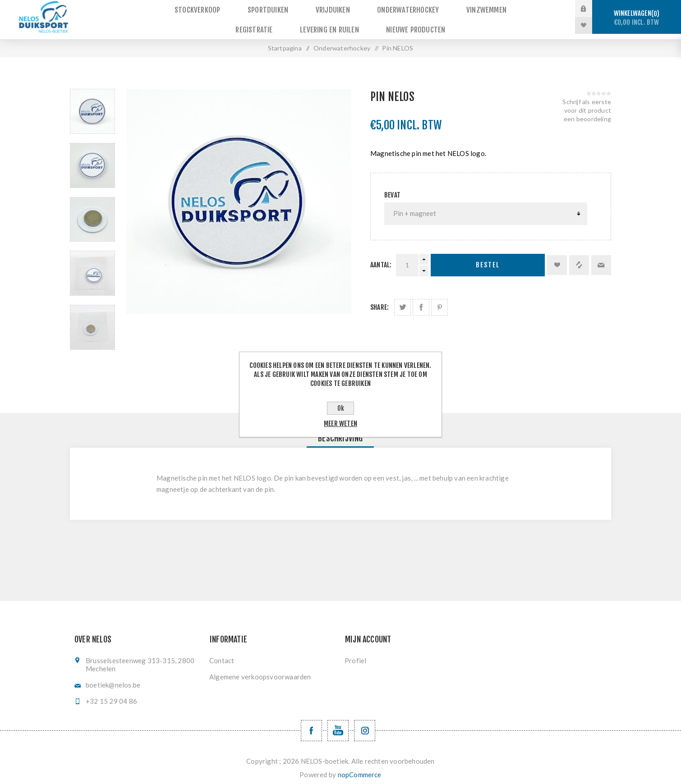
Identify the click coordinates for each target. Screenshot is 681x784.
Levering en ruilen (299, 25)
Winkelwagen (637, 18)
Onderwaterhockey (374, 9)
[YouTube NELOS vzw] (338, 725)
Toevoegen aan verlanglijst (557, 260)
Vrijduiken (303, 9)
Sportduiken (242, 9)
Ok (341, 408)
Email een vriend (601, 260)
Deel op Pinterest (439, 302)
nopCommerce (360, 769)
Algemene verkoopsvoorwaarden (260, 671)
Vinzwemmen (449, 9)
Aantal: (381, 259)
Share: (380, 302)
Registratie (510, 9)
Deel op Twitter (403, 302)
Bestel (488, 260)
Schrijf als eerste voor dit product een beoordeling (587, 105)
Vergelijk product (579, 260)
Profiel (355, 655)
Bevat (392, 190)
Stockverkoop (175, 9)
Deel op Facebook (421, 302)
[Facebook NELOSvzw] (311, 725)
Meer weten (340, 424)
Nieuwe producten (382, 25)
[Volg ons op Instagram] (365, 725)
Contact (222, 655)
